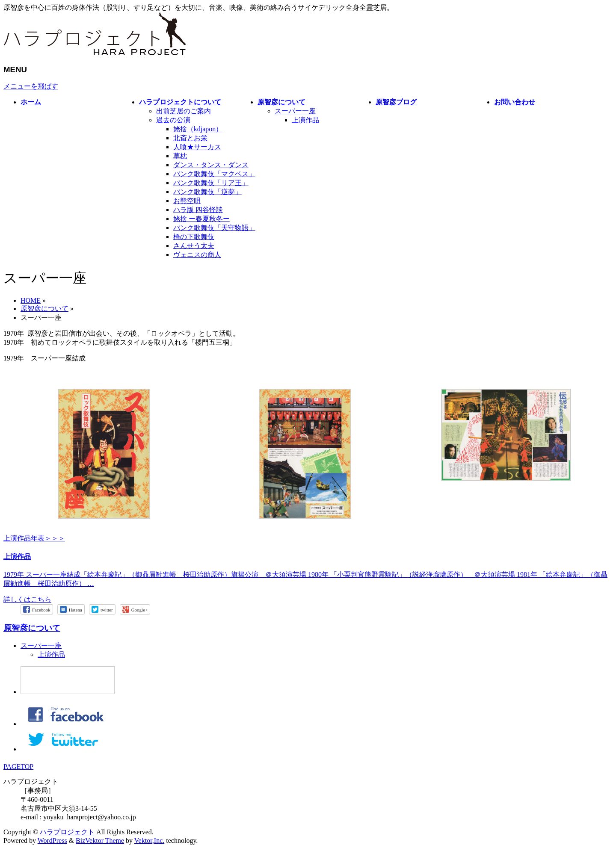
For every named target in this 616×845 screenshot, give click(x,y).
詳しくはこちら (27, 599)
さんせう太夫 (194, 246)
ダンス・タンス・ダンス (211, 165)
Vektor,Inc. (149, 841)
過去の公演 (173, 120)
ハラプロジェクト (67, 832)
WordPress (52, 841)
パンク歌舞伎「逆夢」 (207, 192)
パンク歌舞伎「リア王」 (211, 183)
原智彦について (32, 628)
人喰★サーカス (197, 147)
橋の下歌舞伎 (194, 237)
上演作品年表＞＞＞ (34, 538)
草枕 (180, 156)
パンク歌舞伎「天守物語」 (214, 228)
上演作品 (305, 120)
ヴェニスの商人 (197, 255)
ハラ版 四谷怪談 (198, 210)
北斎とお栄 (190, 138)
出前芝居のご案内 (184, 111)
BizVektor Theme (100, 841)
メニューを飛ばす (31, 86)
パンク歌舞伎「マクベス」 (214, 174)
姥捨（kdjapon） (198, 129)
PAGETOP (18, 767)
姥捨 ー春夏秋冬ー (201, 219)
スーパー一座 (295, 111)
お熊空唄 (187, 201)
